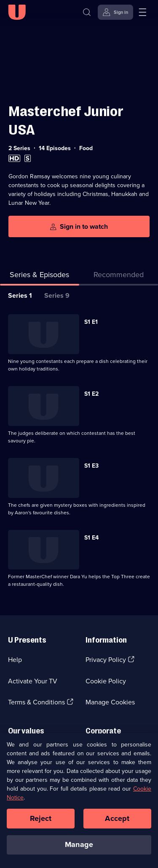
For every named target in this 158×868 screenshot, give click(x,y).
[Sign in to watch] (79, 226)
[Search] (87, 12)
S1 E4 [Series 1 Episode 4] (91, 538)
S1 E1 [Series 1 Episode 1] (91, 322)
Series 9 (57, 295)
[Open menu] (142, 12)
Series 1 (20, 295)
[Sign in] (115, 12)
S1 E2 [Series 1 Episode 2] (91, 394)
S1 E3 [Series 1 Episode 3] (91, 466)
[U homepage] (17, 12)
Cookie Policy (106, 681)
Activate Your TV (33, 681)
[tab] (119, 277)
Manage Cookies (110, 702)
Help (15, 660)
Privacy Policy (106, 660)
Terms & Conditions (36, 702)
